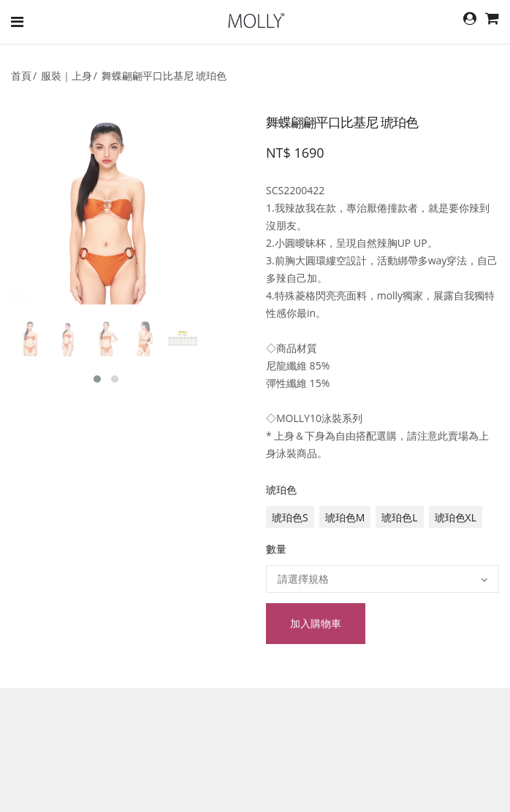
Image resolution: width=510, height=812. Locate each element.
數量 (276, 549)
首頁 (21, 76)
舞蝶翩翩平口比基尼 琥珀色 (164, 76)
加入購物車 (316, 623)
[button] (97, 379)
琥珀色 (281, 490)
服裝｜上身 (66, 76)
